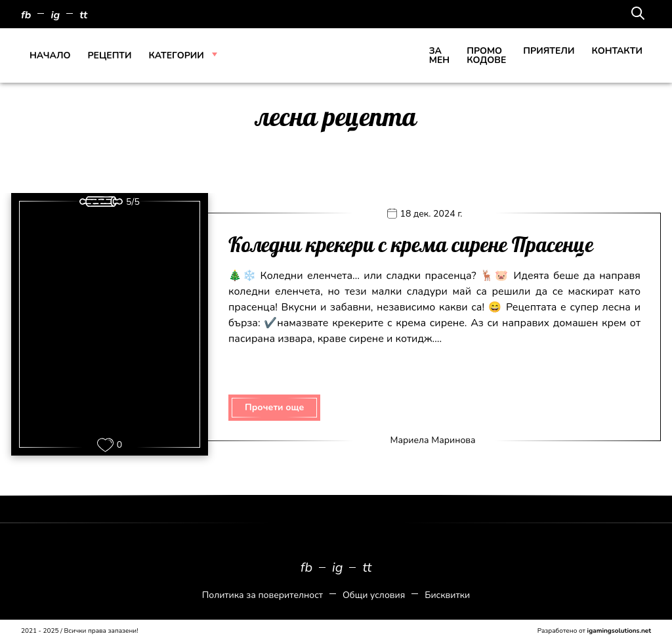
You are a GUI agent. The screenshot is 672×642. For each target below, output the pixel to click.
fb (26, 15)
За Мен (439, 55)
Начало (50, 55)
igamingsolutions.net (619, 631)
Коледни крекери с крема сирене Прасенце (411, 246)
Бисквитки (447, 595)
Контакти (617, 51)
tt (83, 15)
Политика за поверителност (262, 595)
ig (55, 15)
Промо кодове (486, 55)
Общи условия (374, 595)
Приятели (549, 51)
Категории (177, 55)
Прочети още (274, 407)
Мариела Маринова (432, 440)
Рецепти (109, 55)
